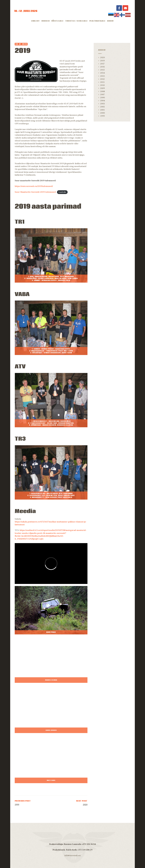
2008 (103, 91)
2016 (103, 67)
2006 (103, 98)
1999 (102, 116)
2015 (102, 70)
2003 (103, 104)
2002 (103, 107)
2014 (103, 73)
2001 (102, 110)
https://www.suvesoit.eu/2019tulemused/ (34, 186)
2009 (103, 88)
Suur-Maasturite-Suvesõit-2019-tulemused (35, 192)
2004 (103, 101)
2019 (102, 61)
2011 (102, 82)
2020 (103, 58)
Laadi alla (62, 192)
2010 (102, 85)
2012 (102, 79)
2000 (103, 113)
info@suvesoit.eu (72, 855)
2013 (102, 76)
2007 (102, 95)
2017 (102, 64)
